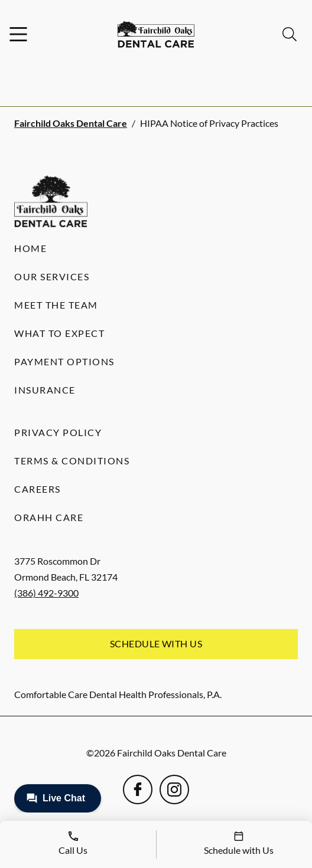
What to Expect (59, 333)
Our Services (52, 276)
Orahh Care (49, 517)
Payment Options (64, 361)
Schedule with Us (156, 643)
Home (30, 248)
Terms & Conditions (72, 461)
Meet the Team (56, 305)
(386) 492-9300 (46, 593)
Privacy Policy (58, 432)
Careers (38, 489)
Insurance (45, 390)
